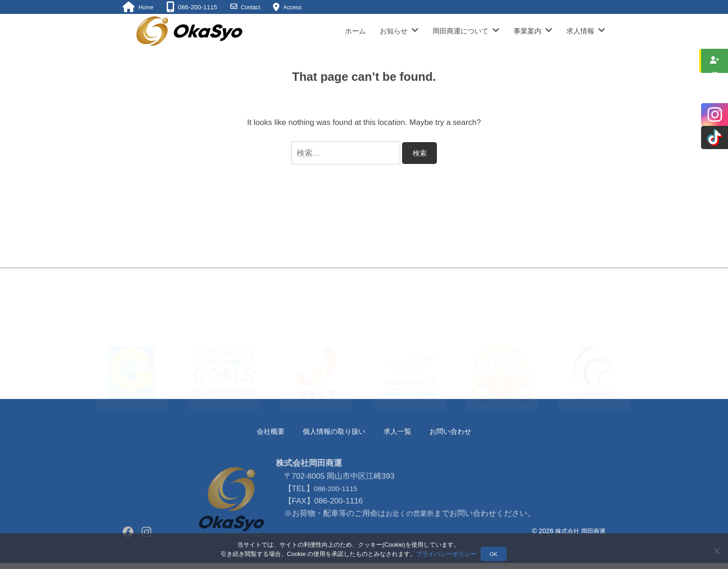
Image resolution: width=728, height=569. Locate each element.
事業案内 (527, 31)
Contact (253, 7)
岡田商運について (461, 31)
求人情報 (580, 31)
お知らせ (394, 31)
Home (147, 7)
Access (298, 7)
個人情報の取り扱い (331, 431)
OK (494, 554)
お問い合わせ (458, 431)
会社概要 (262, 431)
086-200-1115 (337, 520)
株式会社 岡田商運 (578, 531)
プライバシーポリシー (446, 554)
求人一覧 (401, 431)
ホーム (355, 31)
